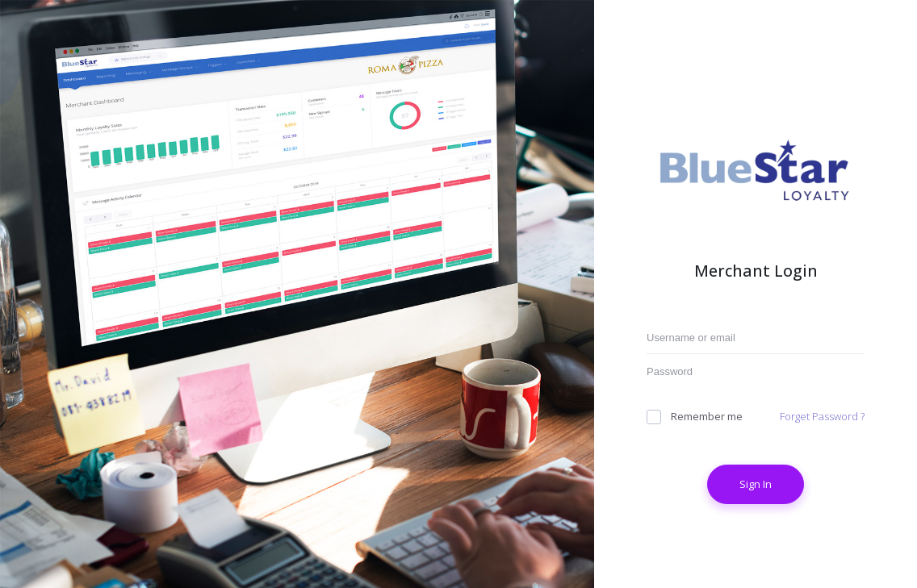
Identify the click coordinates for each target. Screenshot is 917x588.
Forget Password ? (822, 416)
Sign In (756, 484)
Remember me (695, 417)
